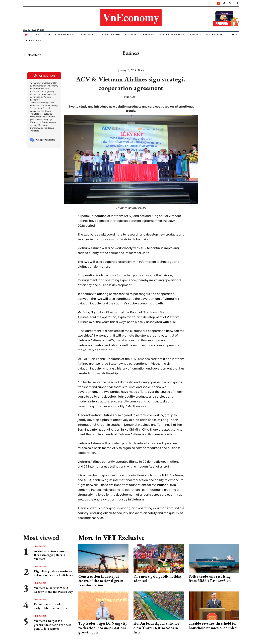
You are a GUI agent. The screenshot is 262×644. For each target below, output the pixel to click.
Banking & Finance (172, 34)
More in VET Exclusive (111, 538)
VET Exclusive (41, 34)
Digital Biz (147, 34)
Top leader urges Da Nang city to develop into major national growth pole (103, 628)
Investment (87, 34)
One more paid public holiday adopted (157, 579)
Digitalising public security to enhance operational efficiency (53, 573)
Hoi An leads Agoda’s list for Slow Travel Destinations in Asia (156, 628)
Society (232, 34)
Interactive (33, 40)
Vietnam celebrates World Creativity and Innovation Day (53, 590)
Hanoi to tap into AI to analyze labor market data (50, 606)
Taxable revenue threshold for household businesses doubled (213, 626)
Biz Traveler (214, 34)
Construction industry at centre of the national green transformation (101, 581)
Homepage (32, 55)
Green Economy (110, 34)
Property (195, 34)
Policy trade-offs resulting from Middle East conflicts (210, 579)
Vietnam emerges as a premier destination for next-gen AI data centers (53, 625)
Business (130, 34)
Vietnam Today (65, 34)
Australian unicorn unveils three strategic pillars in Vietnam (51, 555)
